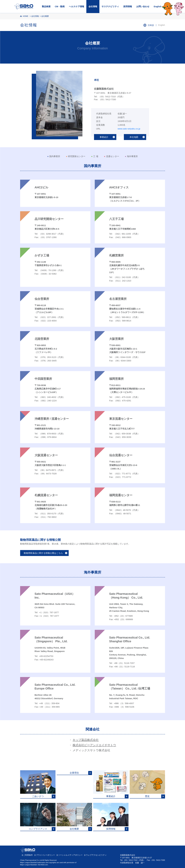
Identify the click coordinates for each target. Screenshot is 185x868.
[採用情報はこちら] (111, 817)
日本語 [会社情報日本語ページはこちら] (151, 25)
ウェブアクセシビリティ (96, 855)
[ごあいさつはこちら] (38, 784)
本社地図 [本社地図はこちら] (134, 137)
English (158, 7)
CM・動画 (60, 7)
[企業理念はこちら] (74, 773)
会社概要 (45, 16)
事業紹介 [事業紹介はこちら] (104, 137)
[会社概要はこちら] (74, 817)
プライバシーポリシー (45, 855)
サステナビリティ (110, 7)
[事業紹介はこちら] (111, 784)
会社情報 (93, 7)
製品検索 (46, 7)
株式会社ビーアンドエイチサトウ (94, 745)
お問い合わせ (143, 7)
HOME (25, 16)
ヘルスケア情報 (77, 7)
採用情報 (128, 7)
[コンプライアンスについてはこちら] (38, 817)
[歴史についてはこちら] (147, 784)
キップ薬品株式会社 (86, 740)
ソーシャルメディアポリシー (70, 855)
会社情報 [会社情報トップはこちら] (29, 25)
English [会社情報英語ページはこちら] (162, 25)
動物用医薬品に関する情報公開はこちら (43, 553)
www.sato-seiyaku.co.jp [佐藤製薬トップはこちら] (129, 129)
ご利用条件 (28, 855)
